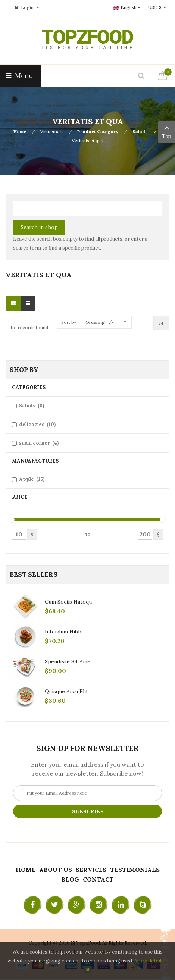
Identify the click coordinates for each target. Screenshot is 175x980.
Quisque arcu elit (66, 691)
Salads (140, 131)
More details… (151, 961)
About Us (56, 870)
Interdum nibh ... (65, 632)
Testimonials (135, 870)
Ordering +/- (100, 322)
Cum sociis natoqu (68, 602)
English (127, 7)
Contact (98, 879)
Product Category (98, 131)
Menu (20, 76)
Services (91, 870)
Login (27, 7)
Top (167, 131)
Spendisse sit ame (68, 661)
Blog (70, 879)
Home (20, 131)
